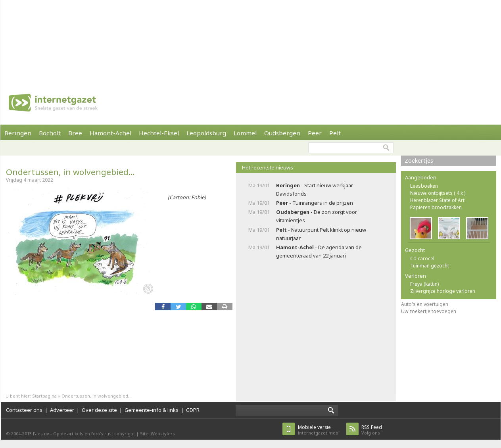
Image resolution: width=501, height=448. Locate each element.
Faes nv (41, 434)
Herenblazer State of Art (437, 200)
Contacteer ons (24, 410)
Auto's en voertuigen (425, 304)
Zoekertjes (419, 161)
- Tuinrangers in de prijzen (315, 203)
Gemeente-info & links (152, 410)
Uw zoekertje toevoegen (429, 311)
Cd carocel (422, 259)
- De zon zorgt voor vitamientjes (317, 216)
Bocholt (50, 133)
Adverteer (62, 410)
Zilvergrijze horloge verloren (443, 291)
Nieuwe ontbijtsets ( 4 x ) (438, 193)
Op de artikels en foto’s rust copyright (94, 434)
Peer (315, 133)
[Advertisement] (104, 40)
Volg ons (372, 430)
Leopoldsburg (206, 133)
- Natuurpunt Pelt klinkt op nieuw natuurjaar (321, 234)
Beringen (18, 133)
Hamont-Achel (110, 133)
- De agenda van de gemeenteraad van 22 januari (319, 251)
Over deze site (99, 410)
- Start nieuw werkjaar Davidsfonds (315, 189)
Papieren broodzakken (436, 207)
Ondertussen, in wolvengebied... (70, 172)
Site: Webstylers (157, 434)
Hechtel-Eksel (159, 133)
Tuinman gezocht (430, 266)
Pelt (335, 133)
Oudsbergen (282, 133)
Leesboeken (424, 186)
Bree (75, 133)
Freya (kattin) (424, 284)
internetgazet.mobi (319, 430)
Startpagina (44, 396)
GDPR (193, 410)
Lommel (245, 133)
